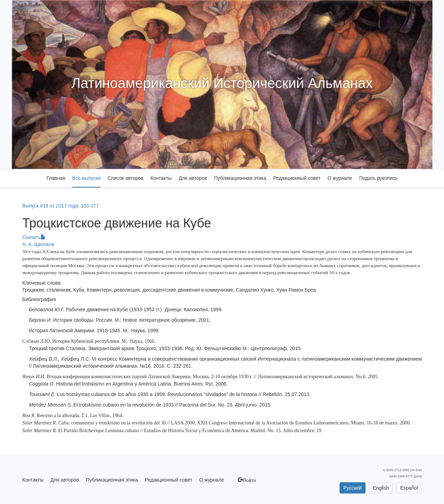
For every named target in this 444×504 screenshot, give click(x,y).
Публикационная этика (240, 178)
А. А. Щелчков (38, 244)
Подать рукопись (378, 178)
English (381, 488)
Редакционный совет (297, 178)
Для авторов (193, 178)
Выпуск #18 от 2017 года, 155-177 (61, 206)
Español (409, 488)
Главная (56, 178)
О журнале (340, 178)
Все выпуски (86, 178)
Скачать (34, 237)
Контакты (161, 178)
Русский (353, 488)
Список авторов (125, 178)
